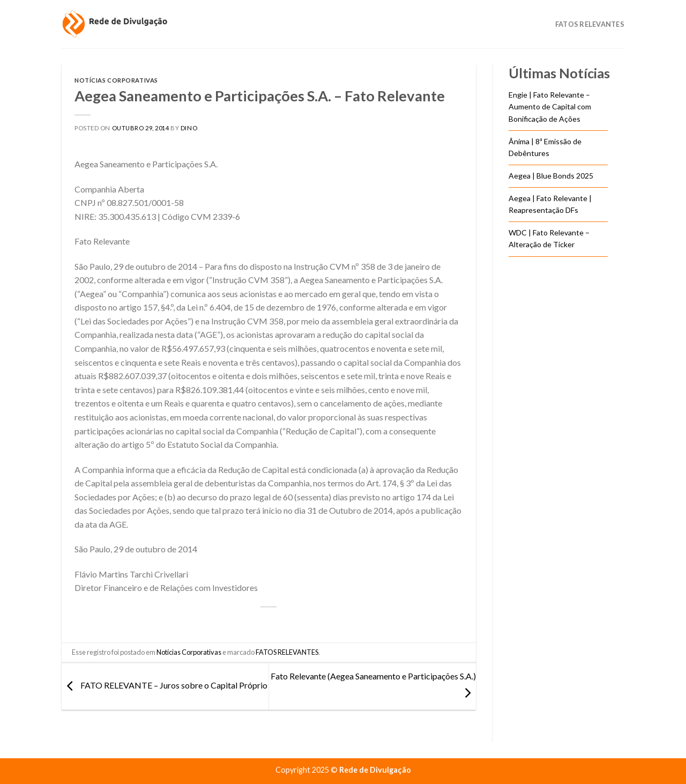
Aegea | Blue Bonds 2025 (551, 176)
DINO (189, 128)
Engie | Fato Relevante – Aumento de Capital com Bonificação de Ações (550, 107)
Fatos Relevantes (590, 24)
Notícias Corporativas (116, 80)
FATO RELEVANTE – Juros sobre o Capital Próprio (165, 685)
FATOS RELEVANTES (287, 652)
